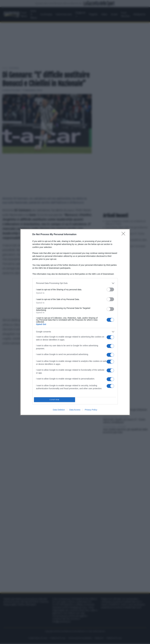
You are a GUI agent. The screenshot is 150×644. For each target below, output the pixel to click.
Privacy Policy (91, 410)
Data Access (75, 410)
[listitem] (75, 283)
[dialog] (75, 322)
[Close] (124, 235)
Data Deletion (59, 410)
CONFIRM (55, 400)
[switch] (110, 289)
